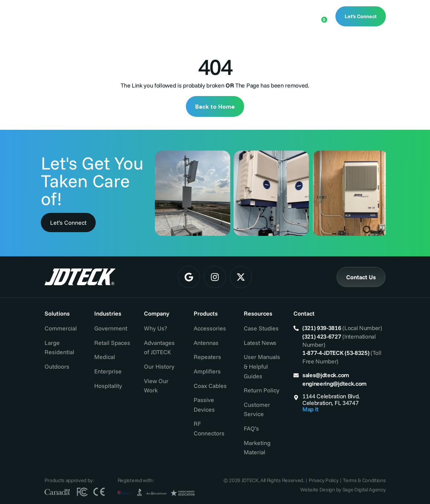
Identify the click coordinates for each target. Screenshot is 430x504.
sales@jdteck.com (326, 375)
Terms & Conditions (364, 480)
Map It (311, 409)
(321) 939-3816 (322, 328)
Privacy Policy (324, 480)
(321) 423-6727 (322, 336)
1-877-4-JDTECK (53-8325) (336, 353)
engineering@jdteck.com (334, 383)
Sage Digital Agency (364, 490)
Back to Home (215, 106)
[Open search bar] (297, 15)
